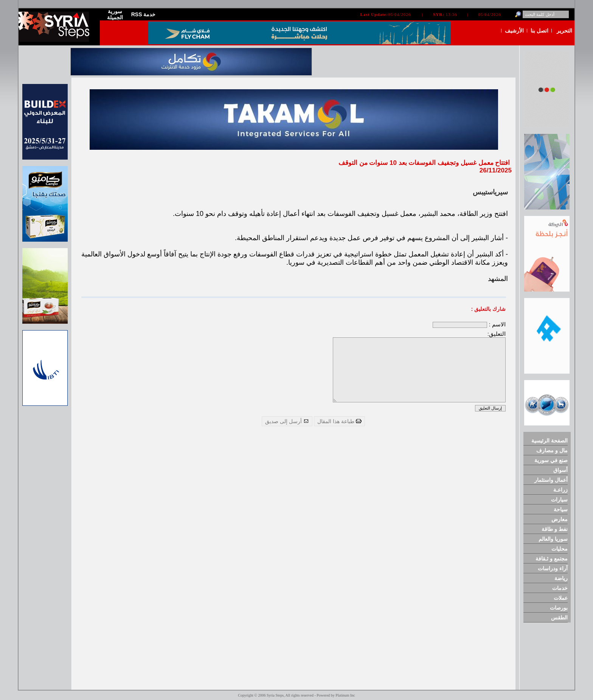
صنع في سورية (551, 460)
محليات (560, 549)
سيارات (559, 500)
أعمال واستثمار (551, 480)
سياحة (561, 509)
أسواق (560, 470)
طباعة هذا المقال (339, 421)
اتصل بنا (539, 31)
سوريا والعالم (553, 539)
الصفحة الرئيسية (550, 441)
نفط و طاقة (555, 529)
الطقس (559, 618)
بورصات (559, 608)
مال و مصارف (552, 450)
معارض (560, 519)
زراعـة (560, 490)
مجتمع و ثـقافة (552, 559)
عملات (561, 598)
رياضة (561, 578)
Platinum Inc (345, 695)
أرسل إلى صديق (287, 421)
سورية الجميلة (115, 14)
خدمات (560, 588)
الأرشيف (514, 31)
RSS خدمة (144, 14)
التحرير (564, 31)
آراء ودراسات (553, 568)
